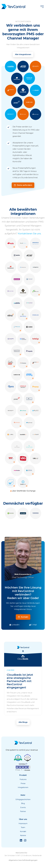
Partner (23, 811)
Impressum (23, 823)
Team (23, 827)
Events (23, 807)
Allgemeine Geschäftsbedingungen (23, 860)
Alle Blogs (23, 722)
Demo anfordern (23, 185)
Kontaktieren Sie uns (29, 234)
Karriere (23, 835)
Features (23, 779)
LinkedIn (14, 625)
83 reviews (27, 770)
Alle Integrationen (23, 54)
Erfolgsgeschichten (23, 799)
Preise (23, 783)
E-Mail (33, 625)
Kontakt (23, 617)
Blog (23, 803)
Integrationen (23, 787)
